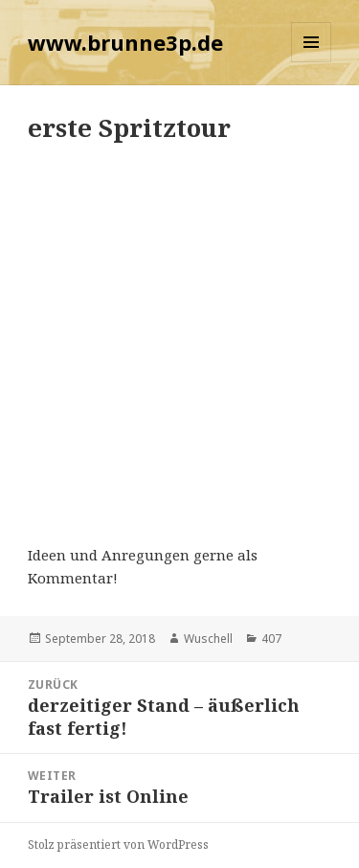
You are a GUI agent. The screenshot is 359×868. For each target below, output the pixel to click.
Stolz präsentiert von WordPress (118, 845)
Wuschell (208, 639)
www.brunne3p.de (125, 42)
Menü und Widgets (312, 62)
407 (271, 639)
